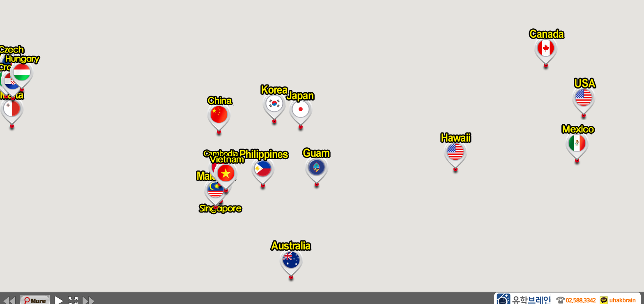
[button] (275, 105)
